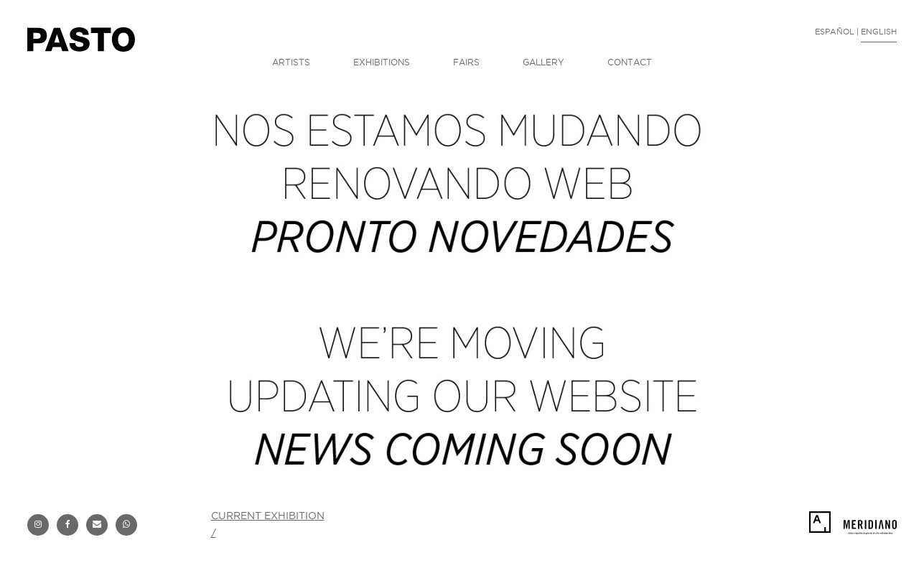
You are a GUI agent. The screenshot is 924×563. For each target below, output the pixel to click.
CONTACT (630, 62)
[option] (462, 291)
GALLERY (543, 62)
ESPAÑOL (835, 32)
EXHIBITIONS (382, 62)
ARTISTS (291, 62)
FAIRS (466, 62)
